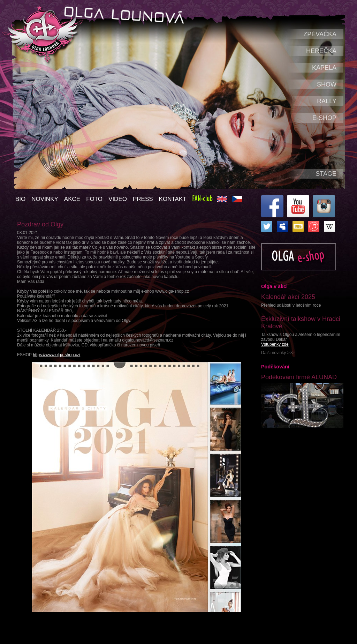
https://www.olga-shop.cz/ (56, 355)
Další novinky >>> (278, 353)
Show (327, 84)
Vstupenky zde (275, 344)
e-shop (324, 118)
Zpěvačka (320, 34)
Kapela (324, 68)
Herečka (321, 51)
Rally (327, 101)
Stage (326, 174)
